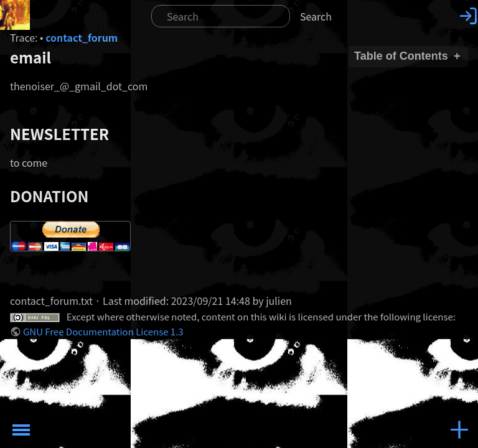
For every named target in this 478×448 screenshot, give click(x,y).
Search (316, 16)
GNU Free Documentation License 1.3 (103, 331)
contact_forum (82, 37)
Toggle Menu (21, 430)
